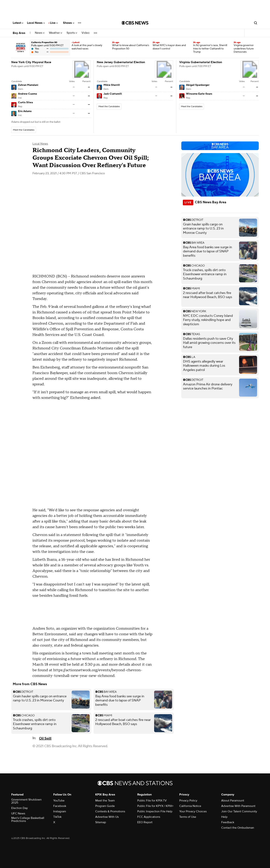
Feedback (228, 822)
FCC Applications (149, 817)
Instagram (60, 811)
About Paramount (233, 801)
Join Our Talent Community (239, 811)
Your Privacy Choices (193, 811)
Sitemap (101, 822)
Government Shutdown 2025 (26, 801)
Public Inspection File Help (155, 811)
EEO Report (145, 822)
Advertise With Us (107, 817)
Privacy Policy (188, 801)
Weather (55, 33)
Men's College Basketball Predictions (28, 819)
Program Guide (105, 806)
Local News (36, 23)
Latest (18, 23)
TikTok (57, 817)
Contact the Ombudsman (238, 828)
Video (85, 33)
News (40, 33)
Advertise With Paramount (238, 806)
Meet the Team (105, 801)
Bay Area (19, 33)
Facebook (60, 806)
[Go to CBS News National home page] (135, 23)
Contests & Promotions (110, 811)
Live (54, 23)
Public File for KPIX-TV (152, 801)
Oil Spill (45, 738)
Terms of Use (188, 817)
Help (224, 817)
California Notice (190, 806)
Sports (72, 33)
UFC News (18, 813)
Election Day (19, 808)
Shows (69, 23)
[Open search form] (256, 23)
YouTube (59, 801)
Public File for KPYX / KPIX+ (155, 806)
